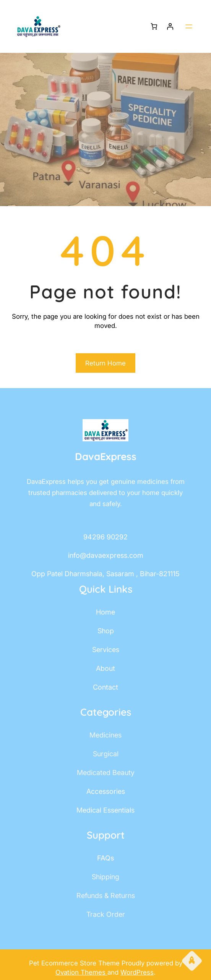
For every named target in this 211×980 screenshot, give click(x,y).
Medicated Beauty (106, 773)
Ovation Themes (81, 972)
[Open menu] (189, 26)
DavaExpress (106, 456)
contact (105, 687)
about (105, 668)
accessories (106, 791)
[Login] (170, 27)
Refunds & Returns (106, 896)
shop (106, 631)
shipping (105, 877)
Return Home (105, 363)
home (105, 612)
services (106, 650)
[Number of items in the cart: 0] (154, 27)
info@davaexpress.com (106, 555)
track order (106, 914)
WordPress (137, 972)
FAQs (106, 858)
